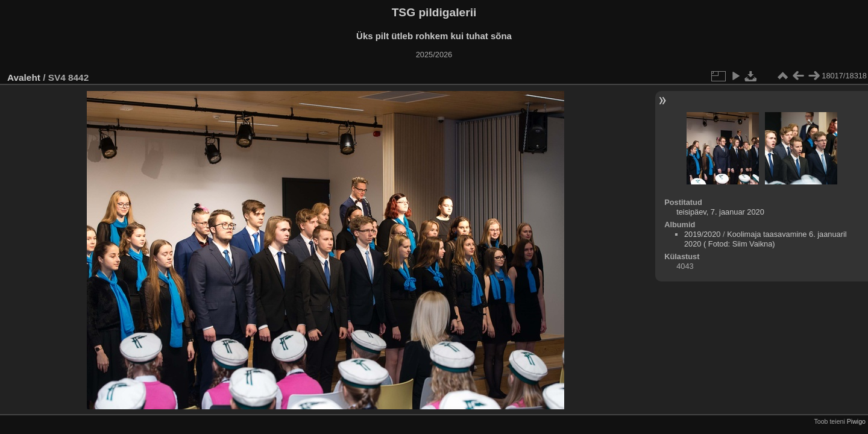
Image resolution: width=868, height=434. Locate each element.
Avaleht (24, 77)
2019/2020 (703, 234)
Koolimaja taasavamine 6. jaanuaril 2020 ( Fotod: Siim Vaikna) (766, 239)
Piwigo (856, 421)
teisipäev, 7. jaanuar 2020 (720, 212)
